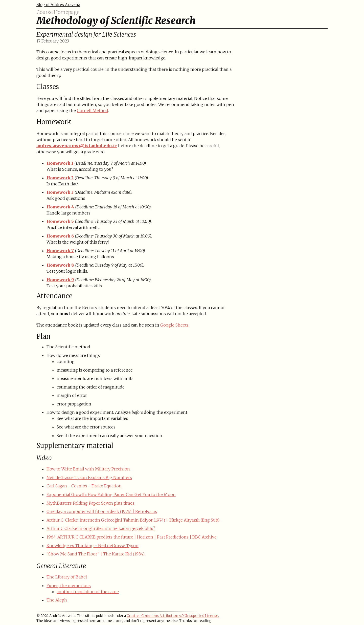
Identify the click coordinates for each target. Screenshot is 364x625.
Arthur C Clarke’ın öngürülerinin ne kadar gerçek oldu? (101, 528)
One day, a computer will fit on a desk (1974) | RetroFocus (102, 511)
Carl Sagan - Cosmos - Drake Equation (84, 486)
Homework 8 (60, 265)
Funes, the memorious (69, 586)
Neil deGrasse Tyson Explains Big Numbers (89, 478)
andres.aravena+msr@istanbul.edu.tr (77, 146)
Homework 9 (60, 280)
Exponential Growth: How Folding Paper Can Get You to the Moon (111, 494)
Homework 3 (60, 192)
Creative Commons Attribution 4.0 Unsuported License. (173, 616)
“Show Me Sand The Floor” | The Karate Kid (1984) (96, 554)
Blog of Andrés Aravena (58, 5)
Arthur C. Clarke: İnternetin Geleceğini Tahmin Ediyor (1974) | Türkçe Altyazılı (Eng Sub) (133, 520)
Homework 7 (60, 251)
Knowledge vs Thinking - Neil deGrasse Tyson (93, 546)
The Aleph (57, 600)
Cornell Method (93, 111)
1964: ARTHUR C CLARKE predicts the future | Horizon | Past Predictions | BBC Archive (132, 537)
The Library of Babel (67, 577)
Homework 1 (60, 163)
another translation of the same (88, 592)
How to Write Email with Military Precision (88, 469)
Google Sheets (174, 325)
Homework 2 (60, 178)
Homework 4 (60, 207)
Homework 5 (60, 221)
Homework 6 (60, 236)
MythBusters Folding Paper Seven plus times (90, 503)
